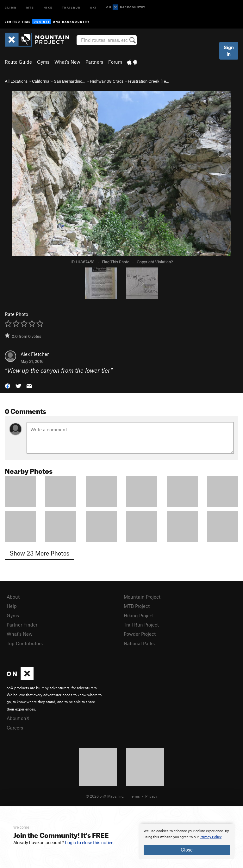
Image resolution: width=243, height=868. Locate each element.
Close (187, 850)
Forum (115, 62)
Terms (135, 796)
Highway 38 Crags (107, 81)
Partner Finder (22, 625)
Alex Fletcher (35, 354)
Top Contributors (25, 643)
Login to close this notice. (90, 843)
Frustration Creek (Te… (149, 81)
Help (12, 606)
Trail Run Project (141, 625)
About (13, 597)
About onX (18, 718)
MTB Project (137, 606)
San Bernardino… (70, 81)
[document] (187, 841)
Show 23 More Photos (39, 553)
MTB (30, 7)
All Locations (16, 81)
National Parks (139, 643)
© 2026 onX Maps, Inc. (105, 796)
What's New (67, 62)
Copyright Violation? (155, 262)
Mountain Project (142, 597)
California (41, 81)
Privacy (151, 796)
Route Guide (18, 62)
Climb (11, 7)
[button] (8, 385)
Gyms (43, 62)
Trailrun (71, 7)
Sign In (229, 51)
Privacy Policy (211, 837)
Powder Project (140, 634)
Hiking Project (139, 615)
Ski (93, 7)
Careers (15, 728)
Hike (48, 7)
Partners (94, 62)
